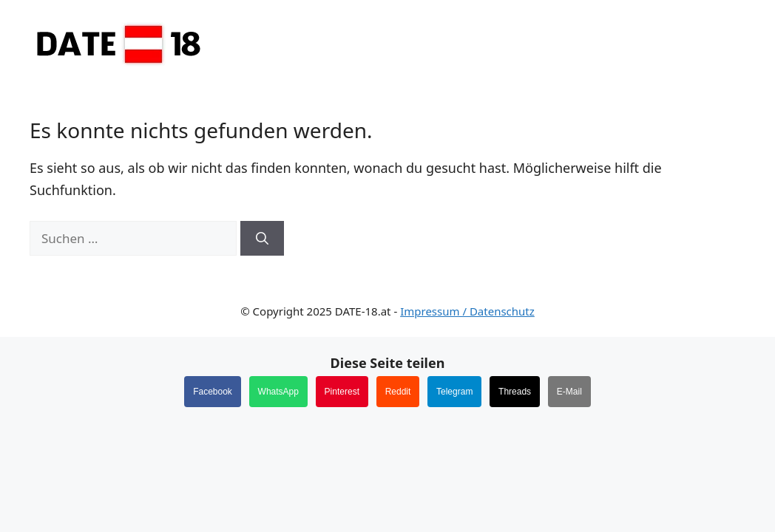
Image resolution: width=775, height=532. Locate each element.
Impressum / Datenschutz (467, 311)
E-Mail (569, 392)
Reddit (398, 392)
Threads (515, 392)
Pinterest (342, 392)
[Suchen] (262, 239)
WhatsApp (278, 392)
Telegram (454, 392)
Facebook (213, 392)
